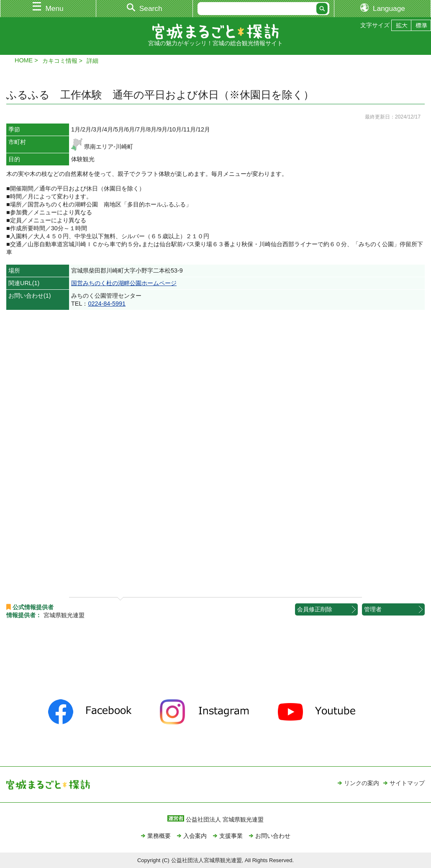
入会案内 (195, 836)
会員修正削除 (315, 609)
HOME (24, 60)
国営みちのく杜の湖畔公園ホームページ (124, 283)
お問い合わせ (273, 836)
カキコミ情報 (60, 61)
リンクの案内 (362, 783)
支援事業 (231, 836)
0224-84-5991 (107, 304)
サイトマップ (407, 783)
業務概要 (159, 836)
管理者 (373, 609)
